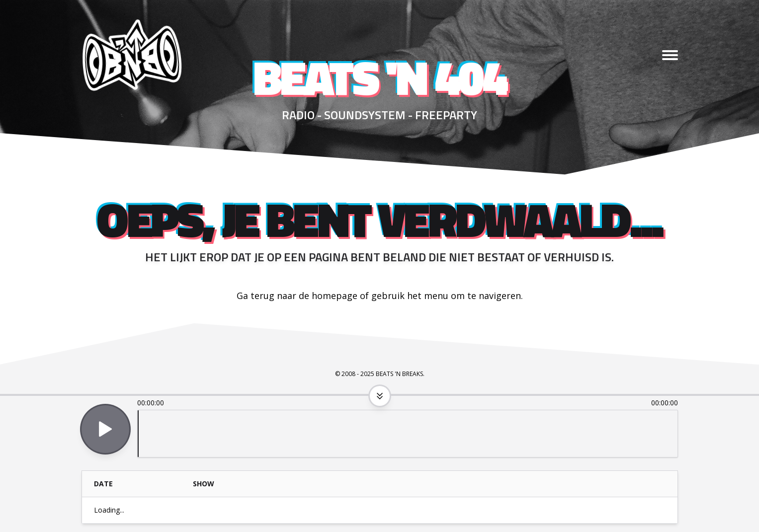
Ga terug (255, 296)
